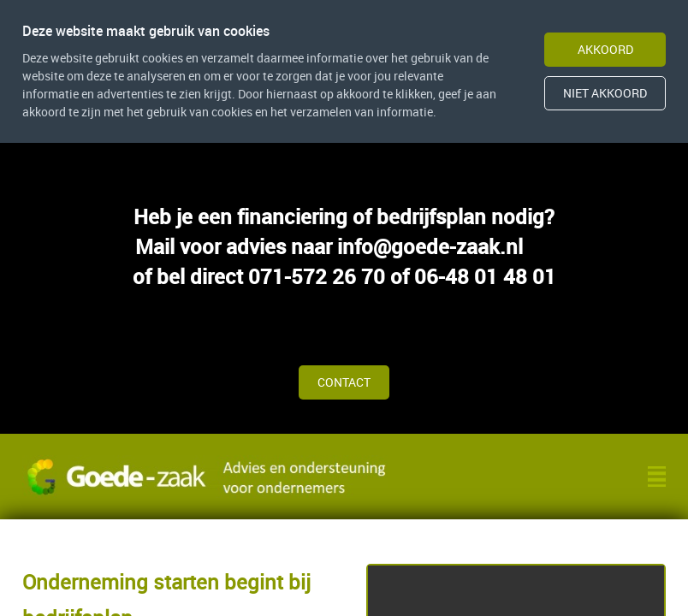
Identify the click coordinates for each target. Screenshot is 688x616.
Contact (344, 382)
